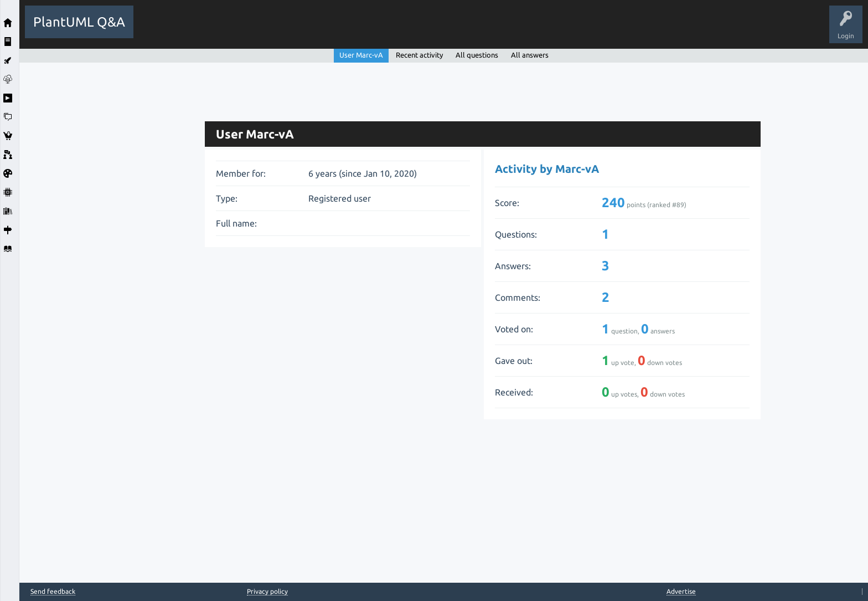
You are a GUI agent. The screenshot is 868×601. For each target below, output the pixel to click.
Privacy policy (267, 591)
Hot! (241, 30)
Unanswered (283, 30)
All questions (477, 55)
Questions (202, 30)
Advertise (681, 591)
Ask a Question (406, 30)
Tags (325, 30)
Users (360, 30)
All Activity (158, 30)
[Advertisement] (109, 229)
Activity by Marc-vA (547, 169)
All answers (530, 55)
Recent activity (419, 55)
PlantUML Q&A (79, 22)
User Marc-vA (361, 55)
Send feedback (53, 592)
